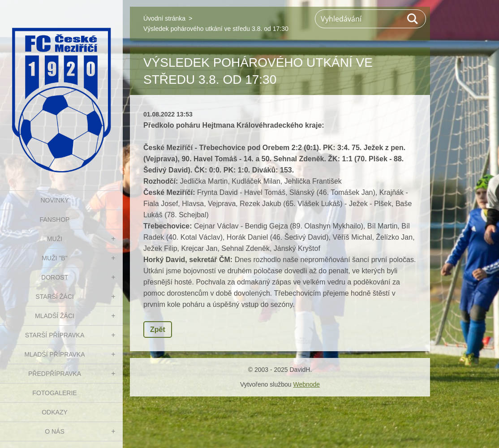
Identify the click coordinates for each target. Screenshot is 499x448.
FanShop (55, 220)
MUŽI (55, 239)
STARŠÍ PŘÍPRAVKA (55, 335)
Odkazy (55, 412)
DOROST (55, 277)
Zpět (158, 330)
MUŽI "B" (54, 258)
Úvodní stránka (164, 18)
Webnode (306, 384)
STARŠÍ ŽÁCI (54, 297)
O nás (55, 431)
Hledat (413, 19)
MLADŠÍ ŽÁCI (55, 316)
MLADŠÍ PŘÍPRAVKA (54, 354)
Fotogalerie (54, 393)
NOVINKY (54, 200)
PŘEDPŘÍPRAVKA (55, 374)
